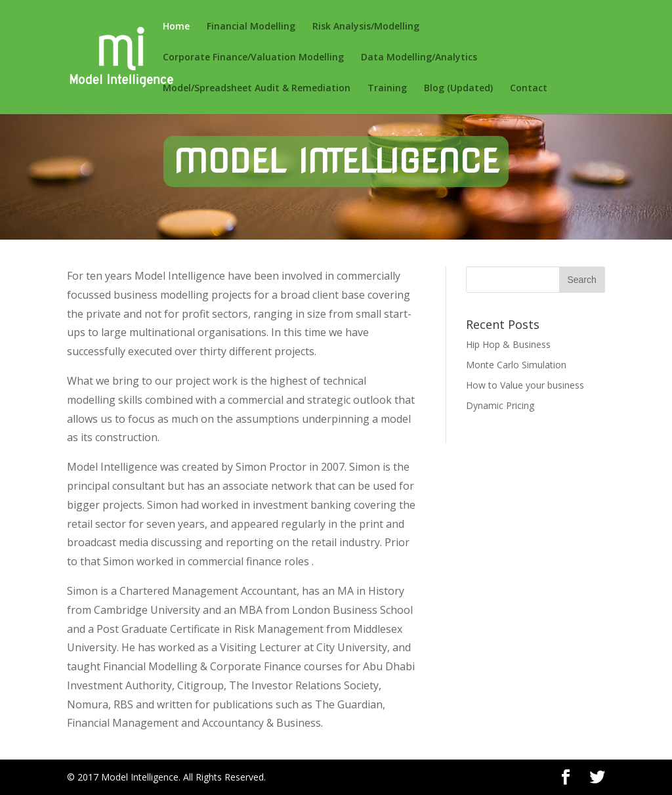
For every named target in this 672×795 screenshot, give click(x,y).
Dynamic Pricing (500, 405)
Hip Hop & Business (508, 344)
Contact (529, 89)
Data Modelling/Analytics (419, 58)
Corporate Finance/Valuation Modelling (253, 58)
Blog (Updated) (458, 89)
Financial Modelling (251, 27)
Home (176, 27)
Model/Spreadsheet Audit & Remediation (257, 89)
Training (387, 89)
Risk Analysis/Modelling (366, 27)
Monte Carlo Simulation (516, 365)
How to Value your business (525, 385)
